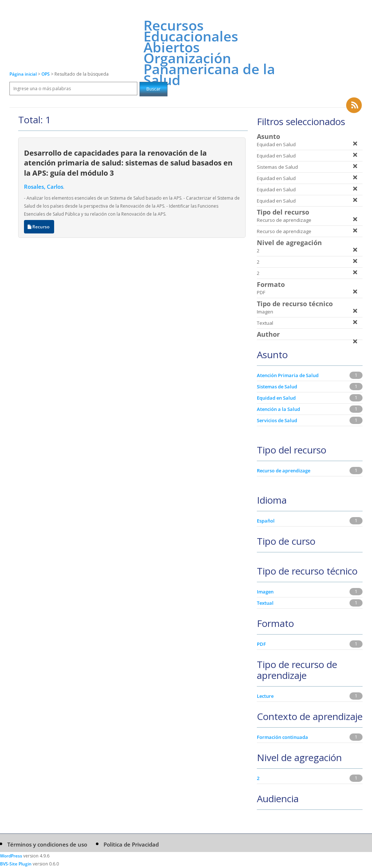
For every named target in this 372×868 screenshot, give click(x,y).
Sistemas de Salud (277, 387)
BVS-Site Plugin (16, 864)
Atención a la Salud (278, 409)
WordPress (11, 856)
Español (266, 521)
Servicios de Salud (277, 420)
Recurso (39, 227)
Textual (265, 603)
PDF (261, 644)
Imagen (265, 592)
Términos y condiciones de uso (47, 844)
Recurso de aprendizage (284, 471)
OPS (46, 74)
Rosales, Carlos (44, 187)
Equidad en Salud (276, 398)
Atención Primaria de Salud (288, 375)
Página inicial (23, 74)
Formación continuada (282, 737)
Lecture (265, 696)
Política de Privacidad (131, 844)
